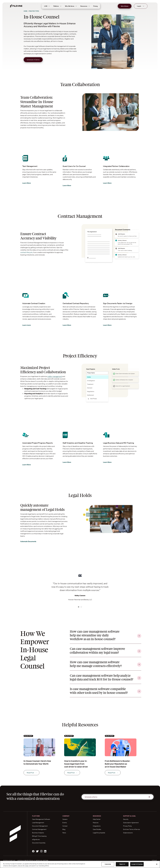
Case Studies (97, 829)
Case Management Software (41, 819)
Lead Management (38, 823)
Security (126, 819)
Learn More (28, 183)
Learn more (28, 325)
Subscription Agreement (131, 823)
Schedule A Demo (33, 60)
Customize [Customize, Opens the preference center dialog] (108, 864)
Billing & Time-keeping (39, 836)
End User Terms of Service (132, 829)
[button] (39, 587)
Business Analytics (38, 833)
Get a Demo (125, 6)
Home (25, 11)
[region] (80, 864)
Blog (64, 829)
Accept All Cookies (137, 864)
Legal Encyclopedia (99, 833)
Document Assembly (39, 843)
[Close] (157, 864)
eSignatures (36, 839)
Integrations (97, 826)
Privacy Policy (127, 826)
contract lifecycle (26, 252)
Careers (65, 819)
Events (65, 823)
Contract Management (39, 829)
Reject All (122, 864)
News (64, 833)
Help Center (97, 819)
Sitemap (154, 861)
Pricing (95, 6)
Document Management (40, 826)
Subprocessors (128, 833)
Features (96, 823)
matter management (55, 376)
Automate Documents (30, 542)
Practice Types (34, 11)
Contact (65, 826)
